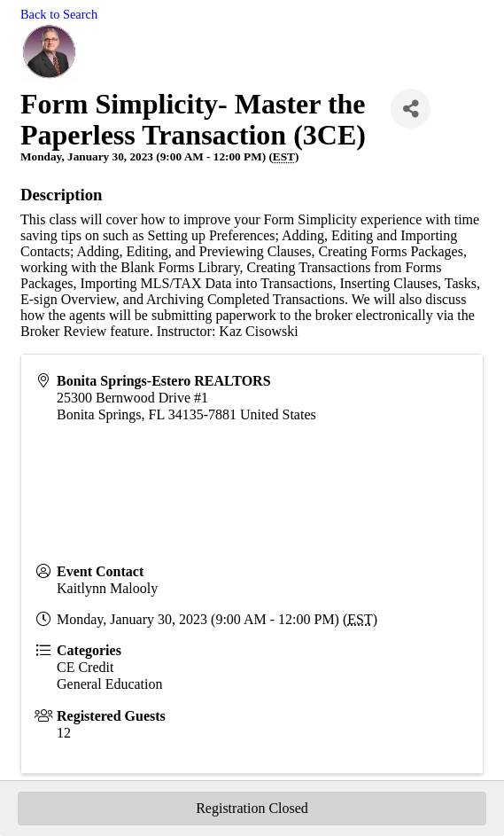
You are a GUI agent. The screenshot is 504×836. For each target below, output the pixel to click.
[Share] (411, 109)
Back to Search (59, 14)
